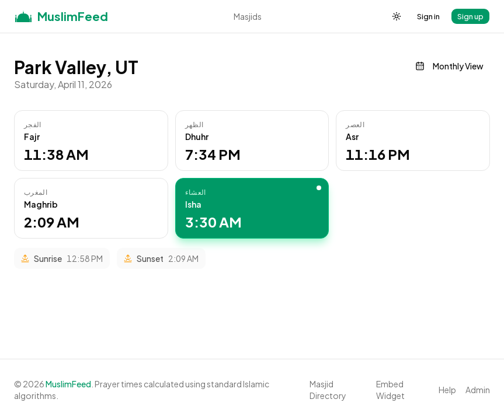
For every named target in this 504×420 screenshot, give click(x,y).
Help (447, 390)
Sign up (470, 16)
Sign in (428, 16)
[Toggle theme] (397, 16)
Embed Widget (390, 390)
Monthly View (449, 66)
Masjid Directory (328, 390)
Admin (478, 390)
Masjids (248, 16)
